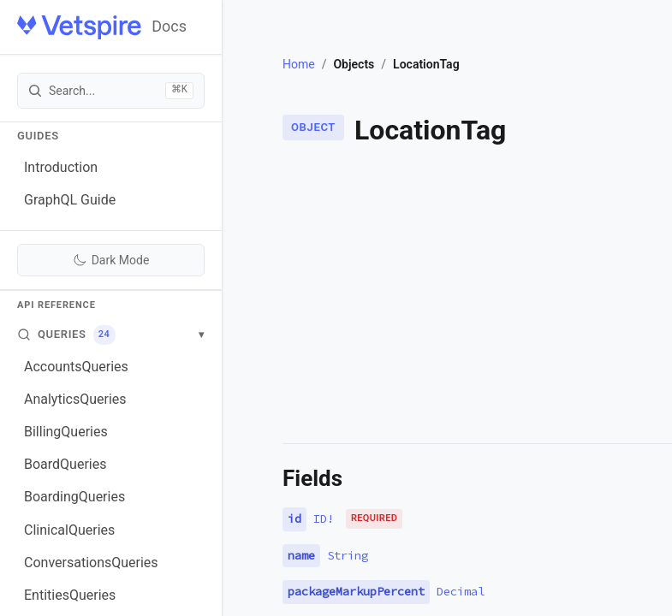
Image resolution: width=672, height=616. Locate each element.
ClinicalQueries (69, 530)
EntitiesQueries (70, 595)
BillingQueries (66, 432)
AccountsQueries (76, 367)
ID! (324, 518)
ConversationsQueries (91, 563)
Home (299, 64)
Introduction (61, 167)
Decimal (461, 591)
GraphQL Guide (70, 200)
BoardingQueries (74, 497)
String (348, 555)
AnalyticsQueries (75, 399)
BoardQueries (65, 464)
